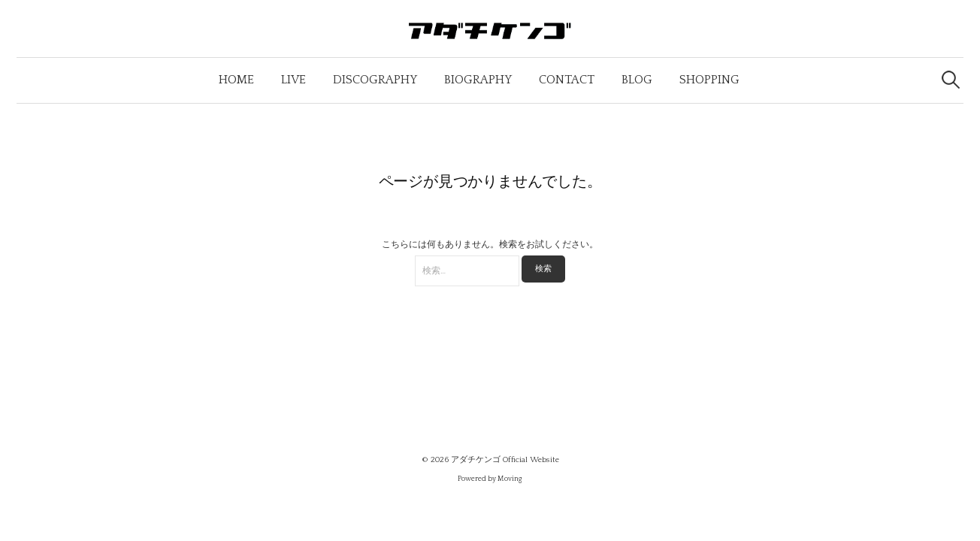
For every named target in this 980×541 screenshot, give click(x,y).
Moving (510, 479)
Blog (637, 80)
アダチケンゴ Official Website (505, 460)
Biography (478, 80)
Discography (375, 80)
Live (293, 80)
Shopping (709, 80)
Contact (567, 80)
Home (236, 80)
